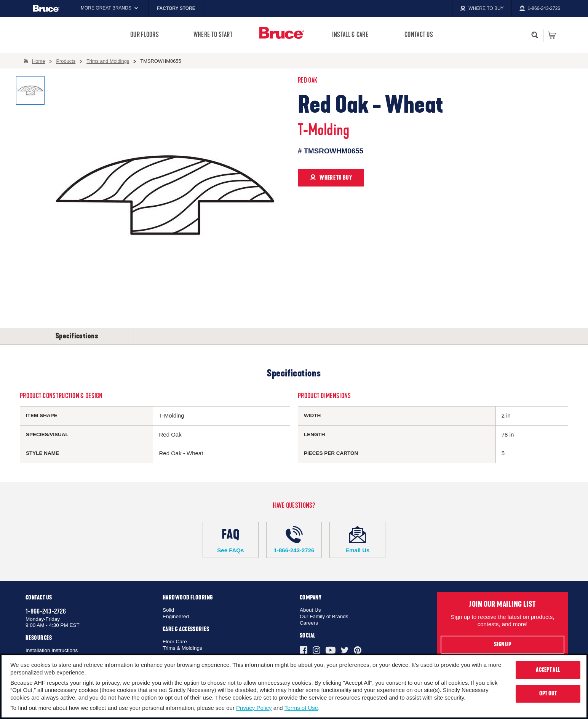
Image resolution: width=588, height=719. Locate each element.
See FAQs (231, 540)
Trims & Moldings (182, 648)
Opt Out (548, 693)
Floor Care (175, 642)
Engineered (176, 616)
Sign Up (503, 644)
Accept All (548, 670)
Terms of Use (301, 708)
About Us (310, 610)
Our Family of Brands (324, 616)
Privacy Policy (254, 708)
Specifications (77, 336)
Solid (168, 610)
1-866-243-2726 (294, 540)
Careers (309, 623)
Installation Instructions (52, 650)
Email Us (357, 540)
